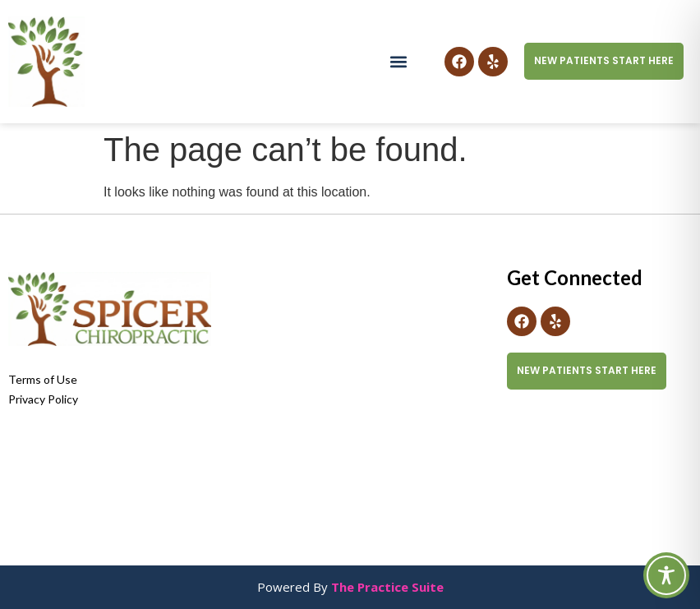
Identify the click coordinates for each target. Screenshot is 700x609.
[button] (398, 61)
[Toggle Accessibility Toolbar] (666, 575)
